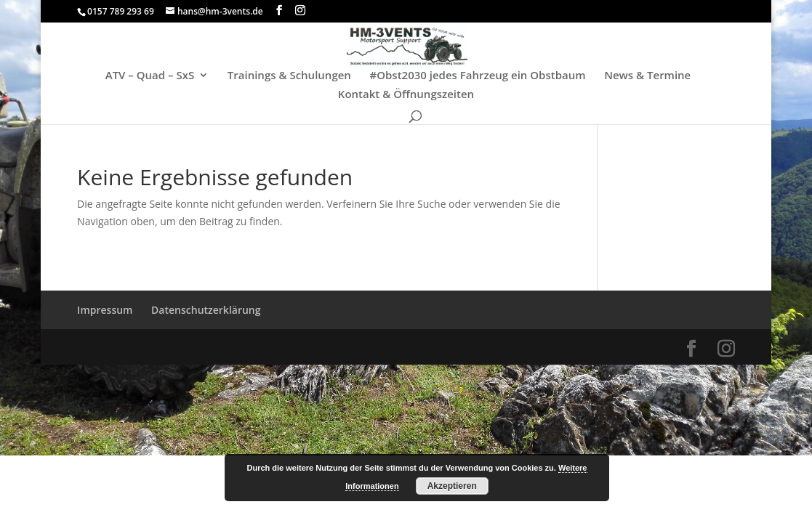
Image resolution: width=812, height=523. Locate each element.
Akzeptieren (452, 486)
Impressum (105, 310)
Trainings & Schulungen (289, 76)
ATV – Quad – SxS (150, 76)
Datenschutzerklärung (206, 310)
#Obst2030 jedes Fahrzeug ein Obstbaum (478, 76)
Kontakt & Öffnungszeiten (406, 95)
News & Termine (647, 76)
